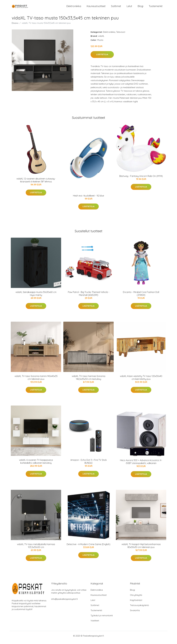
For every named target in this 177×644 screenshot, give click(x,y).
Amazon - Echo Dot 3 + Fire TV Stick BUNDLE (88, 465)
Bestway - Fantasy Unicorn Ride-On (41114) (141, 180)
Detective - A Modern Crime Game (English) (88, 548)
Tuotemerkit (156, 8)
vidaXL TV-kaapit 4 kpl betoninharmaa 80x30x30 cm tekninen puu (141, 549)
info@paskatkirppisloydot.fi (64, 602)
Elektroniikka (74, 8)
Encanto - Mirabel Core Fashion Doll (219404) (141, 297)
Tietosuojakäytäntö (139, 609)
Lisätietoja (102, 58)
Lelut (129, 8)
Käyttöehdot (136, 604)
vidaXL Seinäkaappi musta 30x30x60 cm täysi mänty (36, 297)
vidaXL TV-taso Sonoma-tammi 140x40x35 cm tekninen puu (36, 381)
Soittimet (116, 8)
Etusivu (15, 26)
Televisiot (121, 35)
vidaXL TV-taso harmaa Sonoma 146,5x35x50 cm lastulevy (88, 381)
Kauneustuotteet (96, 8)
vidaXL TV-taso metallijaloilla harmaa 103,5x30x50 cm (36, 549)
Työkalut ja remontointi (102, 619)
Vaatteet (95, 624)
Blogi (140, 8)
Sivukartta (135, 614)
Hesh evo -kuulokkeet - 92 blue (88, 199)
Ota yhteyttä (136, 598)
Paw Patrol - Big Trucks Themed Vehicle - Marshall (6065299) (89, 297)
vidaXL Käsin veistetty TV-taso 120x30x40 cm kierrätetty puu (141, 381)
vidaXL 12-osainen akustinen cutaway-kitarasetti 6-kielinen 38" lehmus (36, 184)
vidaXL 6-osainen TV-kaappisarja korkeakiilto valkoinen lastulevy (36, 465)
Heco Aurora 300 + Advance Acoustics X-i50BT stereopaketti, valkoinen (141, 465)
